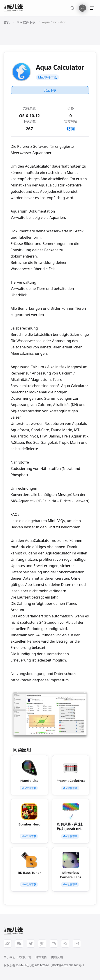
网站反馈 (57, 957)
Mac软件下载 (48, 77)
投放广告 (25, 957)
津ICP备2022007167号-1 (68, 965)
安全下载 (50, 90)
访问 (71, 129)
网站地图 (41, 957)
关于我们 (9, 957)
